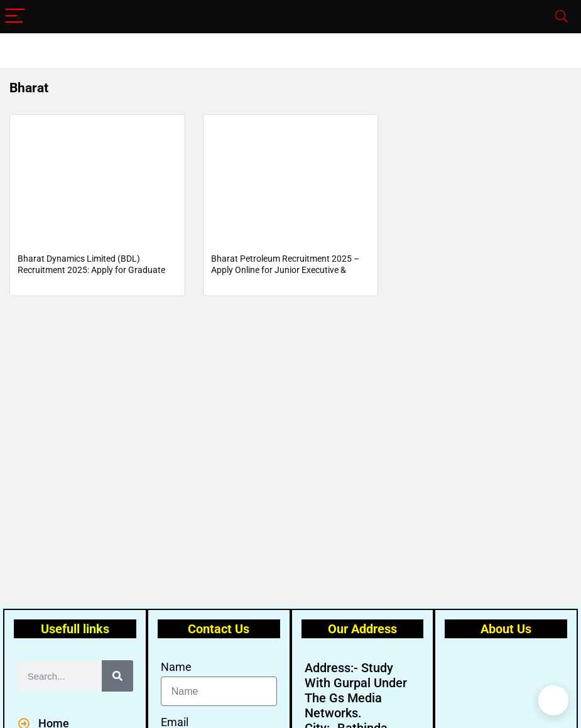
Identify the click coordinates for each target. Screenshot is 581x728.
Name (176, 667)
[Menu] (15, 17)
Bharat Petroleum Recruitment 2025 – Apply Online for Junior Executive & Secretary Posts (285, 272)
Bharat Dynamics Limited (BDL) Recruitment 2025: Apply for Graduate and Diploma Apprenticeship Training (91, 272)
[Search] (562, 17)
